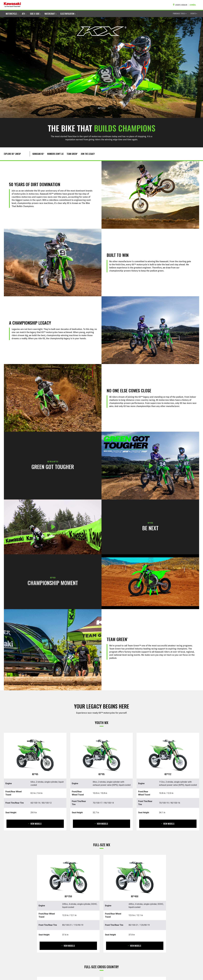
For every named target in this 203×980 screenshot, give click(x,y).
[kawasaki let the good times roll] (12, 5)
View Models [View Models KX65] (35, 824)
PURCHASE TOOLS (180, 13)
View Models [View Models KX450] (135, 946)
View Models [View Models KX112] (168, 824)
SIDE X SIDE (35, 14)
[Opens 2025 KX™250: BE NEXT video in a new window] (53, 527)
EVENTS (194, 13)
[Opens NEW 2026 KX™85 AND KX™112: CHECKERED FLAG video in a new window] (150, 466)
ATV (24, 14)
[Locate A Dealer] (181, 5)
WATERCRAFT (51, 14)
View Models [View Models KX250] (68, 946)
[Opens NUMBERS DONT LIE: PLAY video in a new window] (150, 582)
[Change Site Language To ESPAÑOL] (193, 5)
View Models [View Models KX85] (102, 824)
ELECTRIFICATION (68, 14)
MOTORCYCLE (12, 14)
